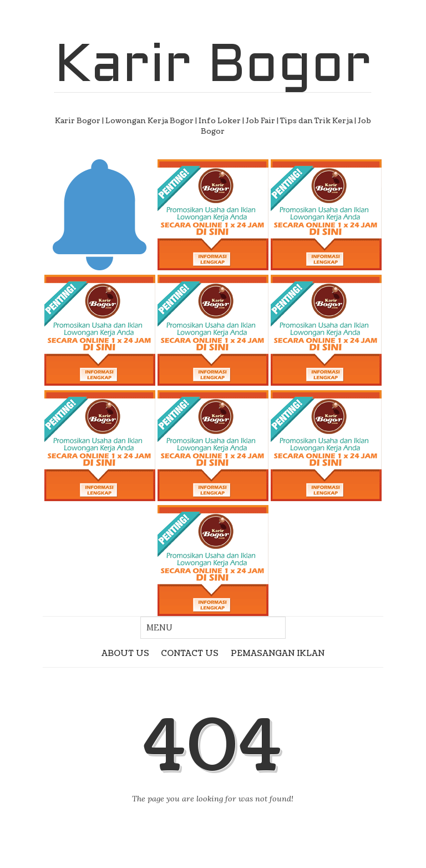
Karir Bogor (213, 67)
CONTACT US (190, 653)
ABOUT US (125, 653)
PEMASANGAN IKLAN (278, 653)
